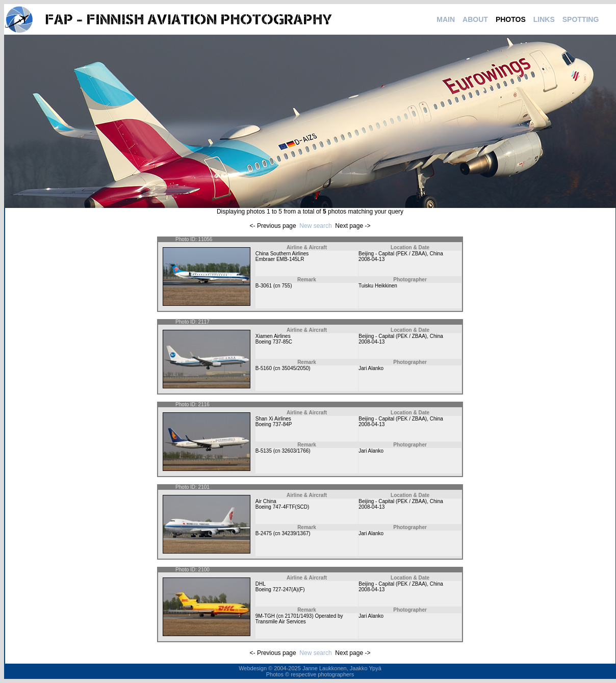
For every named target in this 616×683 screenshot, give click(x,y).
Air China (266, 501)
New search (315, 226)
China (437, 254)
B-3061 (264, 286)
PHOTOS (511, 19)
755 (286, 286)
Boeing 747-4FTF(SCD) (283, 507)
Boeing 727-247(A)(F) (280, 589)
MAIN (446, 19)
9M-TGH (265, 616)
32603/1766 (295, 451)
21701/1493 (299, 616)
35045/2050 (295, 368)
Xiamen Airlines (273, 336)
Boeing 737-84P (274, 424)
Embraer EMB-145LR (280, 259)
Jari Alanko (371, 368)
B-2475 (264, 533)
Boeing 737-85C (274, 342)
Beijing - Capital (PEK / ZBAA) (393, 254)
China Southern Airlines (282, 254)
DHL (261, 584)
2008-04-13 (371, 259)
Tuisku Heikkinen (378, 286)
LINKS (544, 19)
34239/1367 (295, 533)
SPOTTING (581, 19)
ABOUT (475, 19)
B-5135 (264, 451)
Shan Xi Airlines (273, 419)
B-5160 (264, 368)
